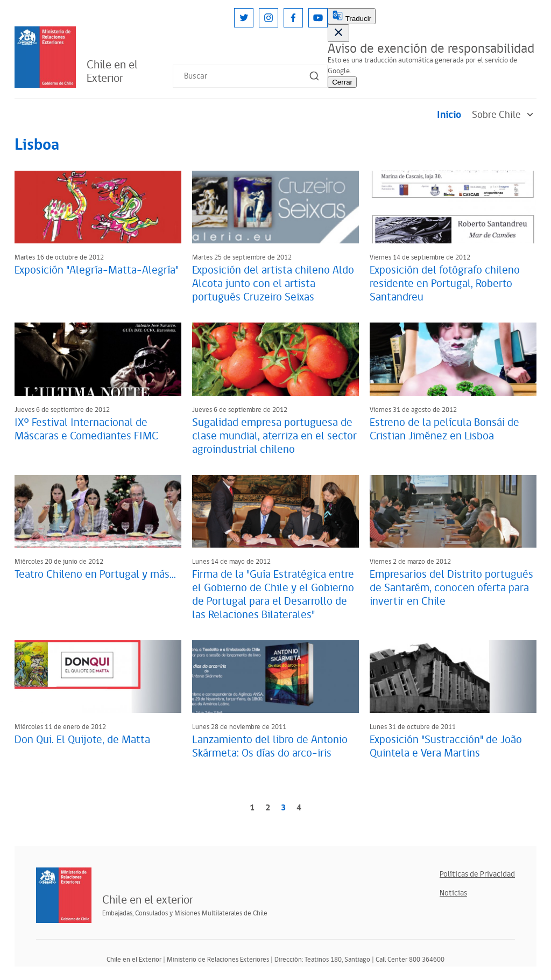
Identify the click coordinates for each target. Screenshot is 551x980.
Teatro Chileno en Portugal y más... (95, 575)
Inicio (449, 115)
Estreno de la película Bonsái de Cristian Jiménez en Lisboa (444, 429)
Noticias (453, 893)
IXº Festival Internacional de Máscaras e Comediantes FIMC (86, 429)
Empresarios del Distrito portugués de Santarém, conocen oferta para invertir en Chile (451, 588)
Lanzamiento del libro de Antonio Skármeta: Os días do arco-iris (270, 747)
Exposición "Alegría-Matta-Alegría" (97, 270)
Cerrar (342, 82)
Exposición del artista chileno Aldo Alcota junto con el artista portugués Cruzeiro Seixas (273, 284)
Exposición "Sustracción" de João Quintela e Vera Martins (446, 747)
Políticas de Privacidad (477, 874)
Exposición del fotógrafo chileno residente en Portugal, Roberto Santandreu (445, 284)
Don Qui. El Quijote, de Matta (82, 740)
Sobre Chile (504, 115)
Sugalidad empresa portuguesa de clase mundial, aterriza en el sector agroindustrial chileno (274, 436)
